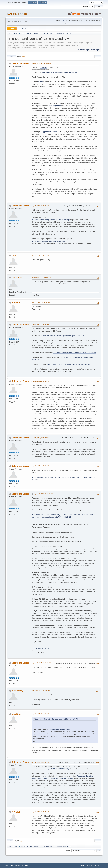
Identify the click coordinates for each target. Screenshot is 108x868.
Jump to (68, 851)
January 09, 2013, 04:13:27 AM (41, 277)
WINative (16, 812)
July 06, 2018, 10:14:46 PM (40, 762)
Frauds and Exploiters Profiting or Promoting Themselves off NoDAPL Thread (62, 777)
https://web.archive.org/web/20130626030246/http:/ (51, 220)
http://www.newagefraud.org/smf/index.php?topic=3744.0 (70, 364)
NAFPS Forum (17, 14)
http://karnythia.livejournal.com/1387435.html (60, 72)
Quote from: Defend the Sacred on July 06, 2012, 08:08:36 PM (57, 719)
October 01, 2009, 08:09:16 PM (41, 63)
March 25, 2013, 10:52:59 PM (41, 302)
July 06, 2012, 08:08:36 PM (40, 206)
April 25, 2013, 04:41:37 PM (40, 324)
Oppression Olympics (51, 132)
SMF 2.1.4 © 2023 (11, 865)
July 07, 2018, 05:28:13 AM (40, 812)
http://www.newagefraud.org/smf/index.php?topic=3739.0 (75, 352)
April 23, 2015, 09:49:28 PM (40, 438)
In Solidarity (17, 691)
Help (83, 865)
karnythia (43, 67)
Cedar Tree (17, 277)
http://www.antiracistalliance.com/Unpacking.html (50, 241)
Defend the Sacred (20, 63)
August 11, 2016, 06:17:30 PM (43, 494)
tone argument (55, 106)
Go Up (10, 841)
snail (14, 256)
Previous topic (84, 50)
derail (41, 82)
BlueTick (16, 303)
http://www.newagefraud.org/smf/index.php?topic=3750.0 (64, 336)
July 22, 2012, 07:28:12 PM (40, 255)
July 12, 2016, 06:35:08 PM (40, 466)
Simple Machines (23, 865)
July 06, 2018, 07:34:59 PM (40, 714)
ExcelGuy (16, 714)
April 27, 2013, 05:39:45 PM (40, 381)
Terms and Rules (91, 865)
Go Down (11, 57)
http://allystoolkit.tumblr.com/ (59, 729)
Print (98, 57)
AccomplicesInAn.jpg (41, 649)
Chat (63, 20)
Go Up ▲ (100, 865)
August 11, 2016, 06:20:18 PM (41, 663)
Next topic (95, 50)
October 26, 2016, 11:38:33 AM (41, 691)
